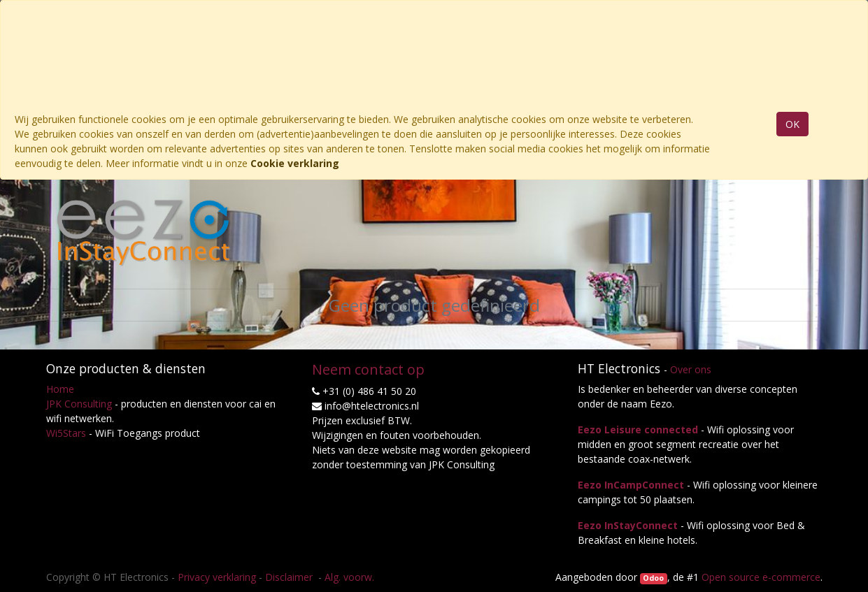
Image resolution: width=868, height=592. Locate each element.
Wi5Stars (66, 433)
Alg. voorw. (349, 577)
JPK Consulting (79, 404)
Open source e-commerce (761, 577)
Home (60, 389)
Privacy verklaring (217, 577)
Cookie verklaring (295, 163)
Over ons (691, 369)
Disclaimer (290, 577)
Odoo (653, 578)
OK (792, 124)
